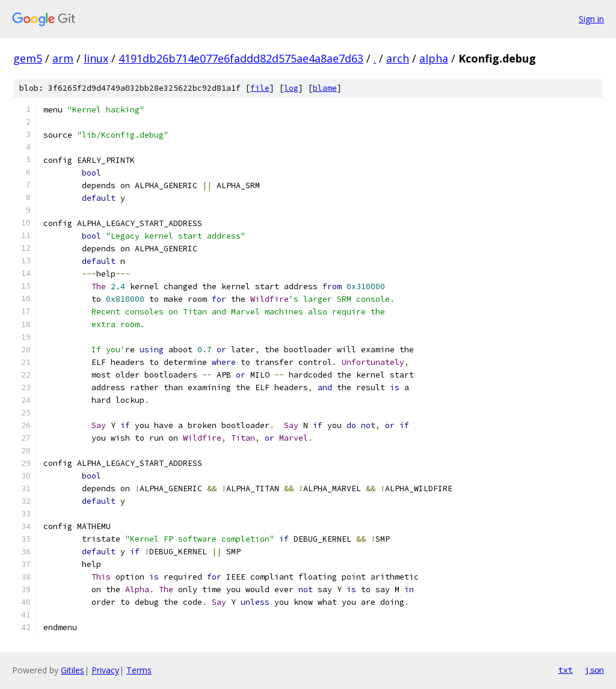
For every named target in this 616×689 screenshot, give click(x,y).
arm (63, 58)
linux (96, 58)
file (260, 88)
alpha (434, 58)
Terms (139, 670)
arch (398, 58)
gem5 (28, 58)
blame (325, 88)
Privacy (105, 670)
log (291, 88)
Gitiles (72, 670)
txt (565, 670)
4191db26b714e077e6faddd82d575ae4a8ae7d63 (241, 58)
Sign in (591, 19)
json (594, 670)
